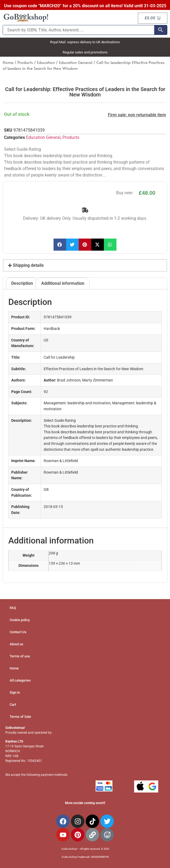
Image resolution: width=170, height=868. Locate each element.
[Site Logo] (26, 21)
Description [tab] (22, 283)
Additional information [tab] (63, 283)
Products (25, 62)
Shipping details (28, 265)
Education (46, 62)
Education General (76, 62)
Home (8, 62)
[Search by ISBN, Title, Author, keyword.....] (79, 30)
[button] (60, 245)
